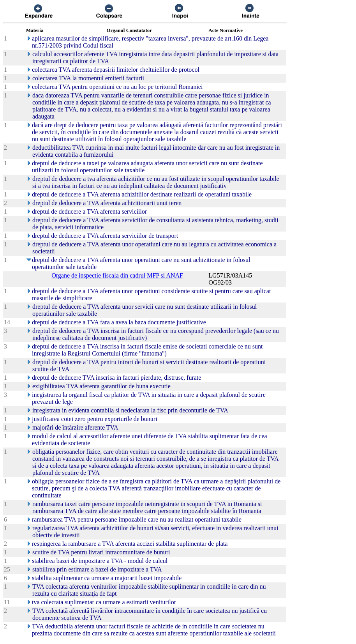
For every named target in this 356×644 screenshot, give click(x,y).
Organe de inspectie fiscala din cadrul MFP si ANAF (117, 275)
